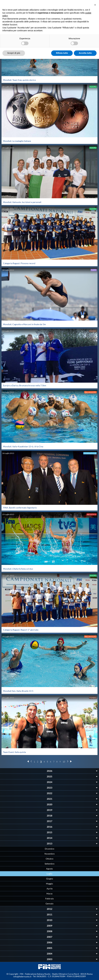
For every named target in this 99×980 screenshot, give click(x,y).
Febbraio (49, 899)
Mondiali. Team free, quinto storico (19, 80)
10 (64, 762)
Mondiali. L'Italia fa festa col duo (18, 569)
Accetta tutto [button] (85, 53)
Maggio (49, 884)
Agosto (49, 869)
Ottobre (49, 859)
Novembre (49, 854)
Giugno (50, 879)
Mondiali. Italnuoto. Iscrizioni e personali (22, 202)
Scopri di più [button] (14, 53)
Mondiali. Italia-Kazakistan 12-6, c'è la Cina (23, 446)
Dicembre (49, 849)
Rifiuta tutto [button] (62, 53)
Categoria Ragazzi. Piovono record (19, 263)
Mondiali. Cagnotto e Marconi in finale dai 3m (24, 324)
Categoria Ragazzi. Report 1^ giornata (21, 630)
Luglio (49, 874)
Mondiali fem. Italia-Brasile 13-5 (18, 691)
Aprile (50, 889)
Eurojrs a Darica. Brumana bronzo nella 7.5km (25, 385)
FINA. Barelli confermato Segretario (20, 508)
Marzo (49, 894)
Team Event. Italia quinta (14, 752)
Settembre (49, 864)
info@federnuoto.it (22, 976)
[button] (95, 5)
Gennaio (49, 904)
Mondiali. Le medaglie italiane (17, 141)
